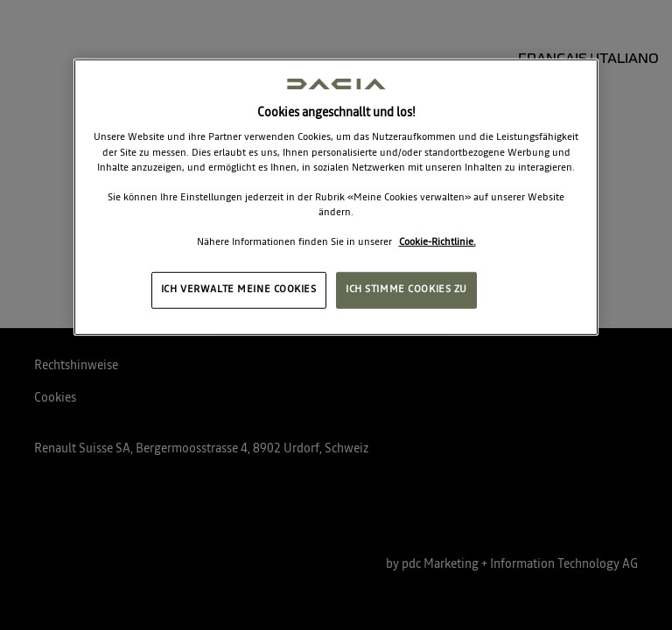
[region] (336, 197)
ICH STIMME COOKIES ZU (406, 290)
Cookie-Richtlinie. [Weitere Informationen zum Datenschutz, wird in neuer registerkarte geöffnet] (437, 242)
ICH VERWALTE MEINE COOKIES (239, 290)
